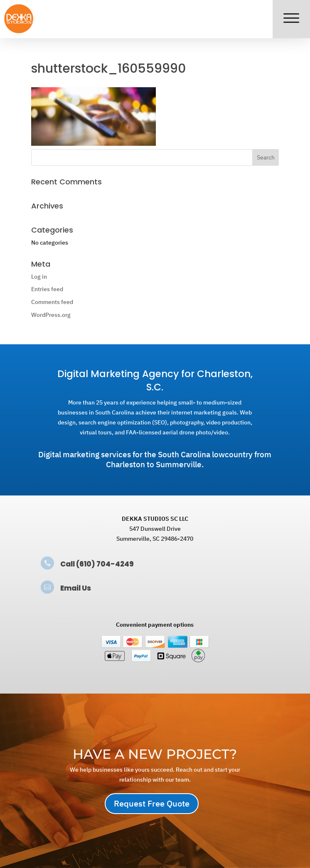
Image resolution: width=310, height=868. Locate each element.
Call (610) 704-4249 (97, 564)
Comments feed (52, 302)
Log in (39, 277)
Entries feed (47, 289)
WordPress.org (51, 315)
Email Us (76, 588)
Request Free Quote (152, 803)
